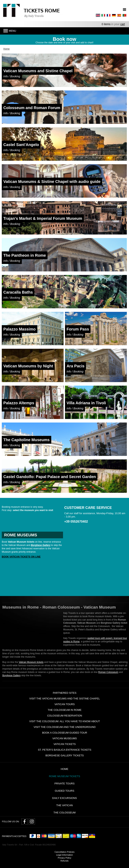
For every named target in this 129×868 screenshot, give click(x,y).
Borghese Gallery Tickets (64, 755)
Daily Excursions (65, 798)
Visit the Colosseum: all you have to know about (65, 721)
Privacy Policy (64, 858)
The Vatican (64, 805)
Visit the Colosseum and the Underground (65, 727)
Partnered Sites (65, 693)
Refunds (64, 861)
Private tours (64, 784)
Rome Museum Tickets (64, 776)
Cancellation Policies (65, 852)
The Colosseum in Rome (65, 710)
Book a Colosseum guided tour (64, 733)
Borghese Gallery (11, 675)
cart (123, 24)
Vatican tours (64, 704)
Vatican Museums (65, 738)
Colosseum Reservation (65, 716)
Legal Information (64, 855)
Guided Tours (64, 791)
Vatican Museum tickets (31, 662)
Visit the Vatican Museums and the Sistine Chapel (64, 699)
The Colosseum (64, 813)
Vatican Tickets (65, 744)
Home (64, 769)
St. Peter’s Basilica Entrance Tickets (65, 750)
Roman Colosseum (108, 672)
